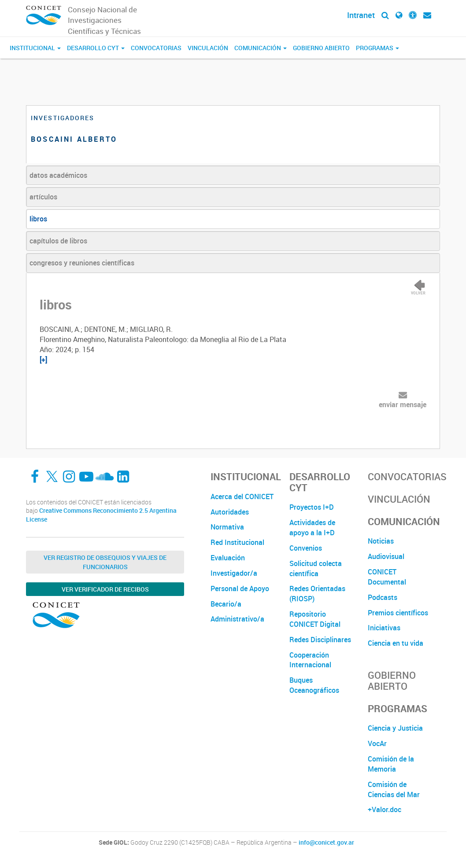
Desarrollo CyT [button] (96, 48)
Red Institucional (237, 542)
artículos (43, 197)
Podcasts (383, 597)
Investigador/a (234, 573)
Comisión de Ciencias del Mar (394, 789)
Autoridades (230, 512)
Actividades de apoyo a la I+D (312, 528)
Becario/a (226, 604)
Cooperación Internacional (310, 660)
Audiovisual (386, 556)
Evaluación (228, 558)
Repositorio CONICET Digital (315, 619)
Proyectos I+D (312, 507)
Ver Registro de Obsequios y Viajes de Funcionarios (105, 562)
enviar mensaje (403, 405)
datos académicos (58, 175)
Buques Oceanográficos (314, 685)
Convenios (306, 548)
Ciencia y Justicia (395, 728)
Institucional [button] (35, 48)
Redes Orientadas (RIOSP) (317, 594)
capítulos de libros (58, 241)
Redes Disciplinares (320, 640)
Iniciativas (384, 628)
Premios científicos (398, 613)
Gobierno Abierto (321, 48)
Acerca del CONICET (242, 497)
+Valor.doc (385, 809)
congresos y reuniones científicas (82, 263)
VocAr (377, 743)
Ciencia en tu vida (396, 643)
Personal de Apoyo (240, 588)
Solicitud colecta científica (316, 568)
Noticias (381, 541)
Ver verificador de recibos (105, 589)
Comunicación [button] (261, 48)
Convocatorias (156, 48)
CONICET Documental (387, 577)
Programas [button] (377, 48)
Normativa (227, 527)
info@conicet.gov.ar (326, 842)
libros (38, 219)
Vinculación (208, 48)
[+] (43, 360)
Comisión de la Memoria (391, 764)
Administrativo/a (237, 619)
